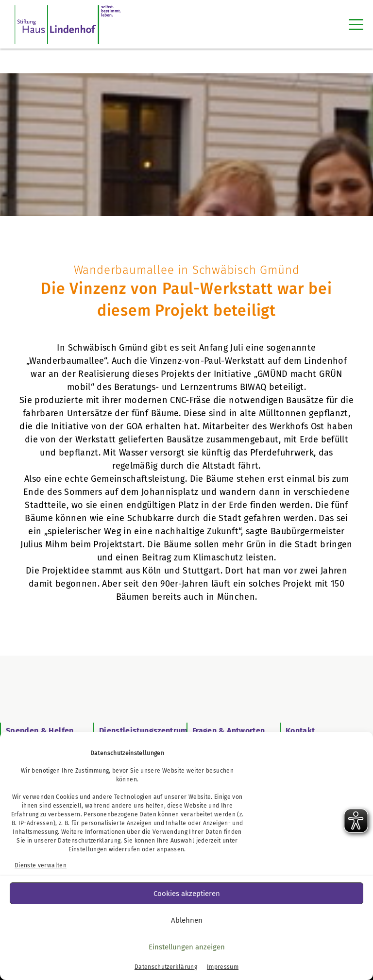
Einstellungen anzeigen (187, 947)
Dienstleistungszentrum (144, 731)
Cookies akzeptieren (187, 894)
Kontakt (300, 731)
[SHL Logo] (68, 24)
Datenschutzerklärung (89, 841)
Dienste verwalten (41, 865)
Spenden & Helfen (40, 731)
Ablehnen (187, 920)
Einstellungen (88, 849)
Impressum (223, 967)
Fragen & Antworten (229, 731)
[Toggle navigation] (356, 24)
